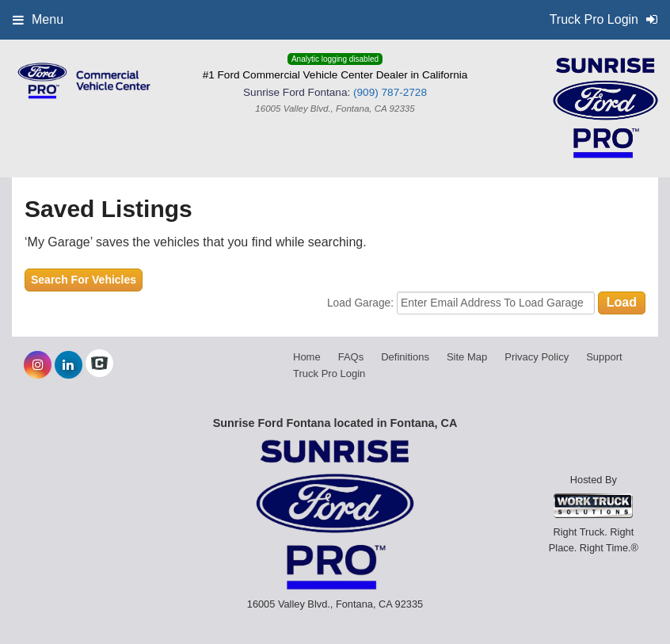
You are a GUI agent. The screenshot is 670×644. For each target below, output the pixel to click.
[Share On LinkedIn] (69, 365)
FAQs (351, 357)
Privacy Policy (537, 357)
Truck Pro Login (329, 373)
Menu (38, 19)
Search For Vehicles (84, 280)
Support (604, 357)
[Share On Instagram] (38, 365)
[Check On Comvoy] (99, 365)
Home (307, 357)
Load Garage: (362, 303)
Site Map (467, 357)
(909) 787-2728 (390, 92)
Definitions (405, 357)
